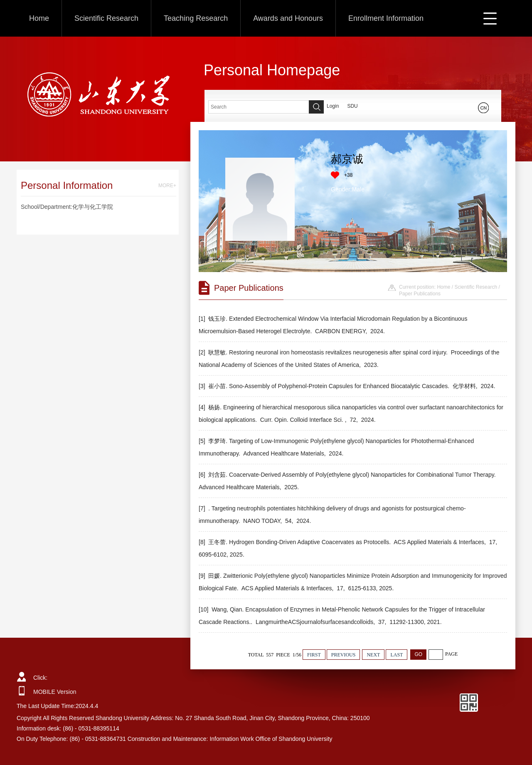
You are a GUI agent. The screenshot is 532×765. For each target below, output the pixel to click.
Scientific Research (106, 18)
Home (39, 18)
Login (333, 106)
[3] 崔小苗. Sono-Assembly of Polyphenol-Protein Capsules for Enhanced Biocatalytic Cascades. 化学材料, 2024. (348, 386)
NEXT (373, 655)
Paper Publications (420, 294)
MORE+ (167, 186)
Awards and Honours (288, 18)
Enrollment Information (386, 18)
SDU (352, 106)
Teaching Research (196, 18)
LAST (397, 655)
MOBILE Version (55, 692)
